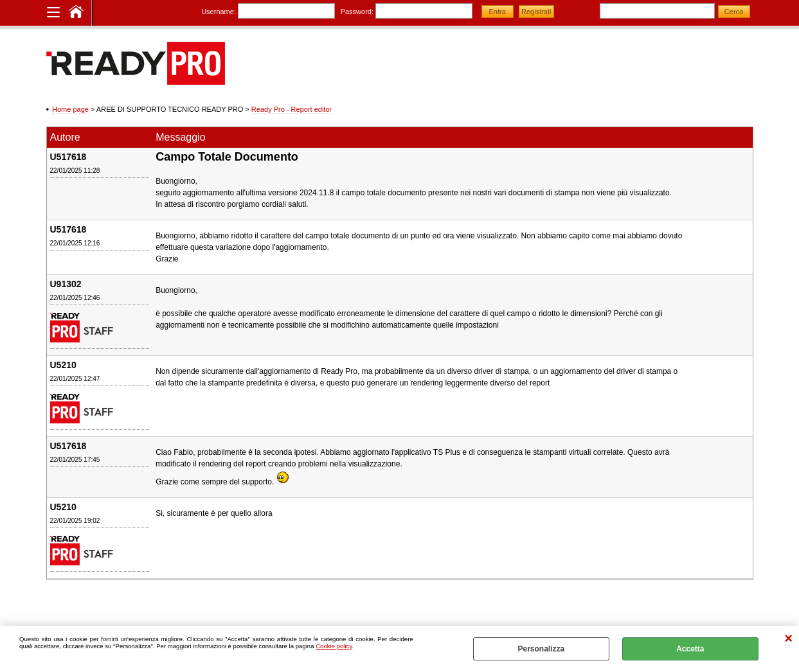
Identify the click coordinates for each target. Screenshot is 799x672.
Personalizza (541, 649)
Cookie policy (334, 646)
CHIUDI (788, 639)
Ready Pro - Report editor (292, 109)
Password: (357, 12)
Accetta (690, 649)
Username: (219, 12)
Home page (70, 109)
